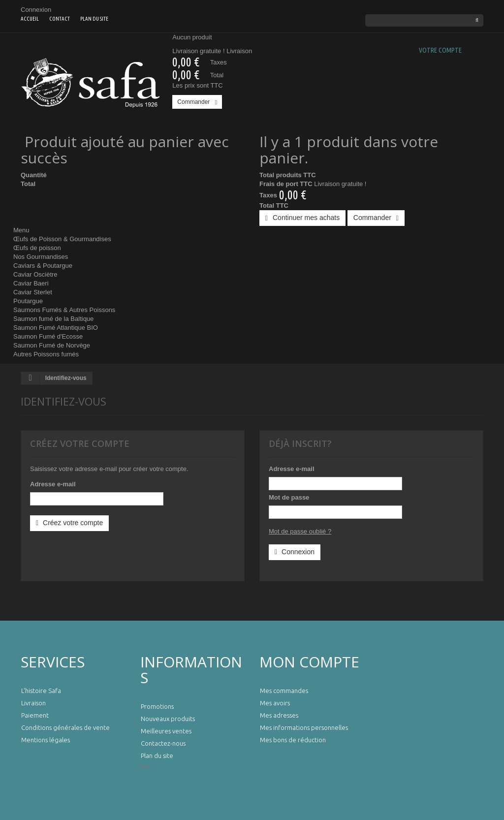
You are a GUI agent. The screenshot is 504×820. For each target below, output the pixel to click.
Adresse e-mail (53, 484)
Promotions (157, 706)
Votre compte (440, 50)
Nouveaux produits (168, 719)
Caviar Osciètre (35, 274)
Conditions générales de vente (65, 727)
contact (60, 19)
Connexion (36, 10)
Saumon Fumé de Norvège (52, 345)
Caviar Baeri (31, 283)
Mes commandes (284, 691)
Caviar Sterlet (33, 292)
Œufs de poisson (37, 248)
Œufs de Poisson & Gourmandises (62, 239)
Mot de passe (289, 497)
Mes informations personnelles (304, 727)
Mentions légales (46, 740)
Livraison (33, 703)
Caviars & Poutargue (43, 266)
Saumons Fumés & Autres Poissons (64, 310)
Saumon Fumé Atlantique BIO (56, 328)
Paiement (35, 715)
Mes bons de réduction (293, 740)
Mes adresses (279, 715)
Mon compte (309, 662)
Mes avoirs (275, 703)
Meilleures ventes (166, 731)
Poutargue (28, 301)
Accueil (30, 19)
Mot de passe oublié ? (300, 531)
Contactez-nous (163, 743)
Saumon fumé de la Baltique (53, 319)
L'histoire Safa (41, 691)
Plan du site (94, 19)
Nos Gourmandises (41, 257)
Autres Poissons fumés (46, 354)
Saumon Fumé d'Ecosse (48, 336)
